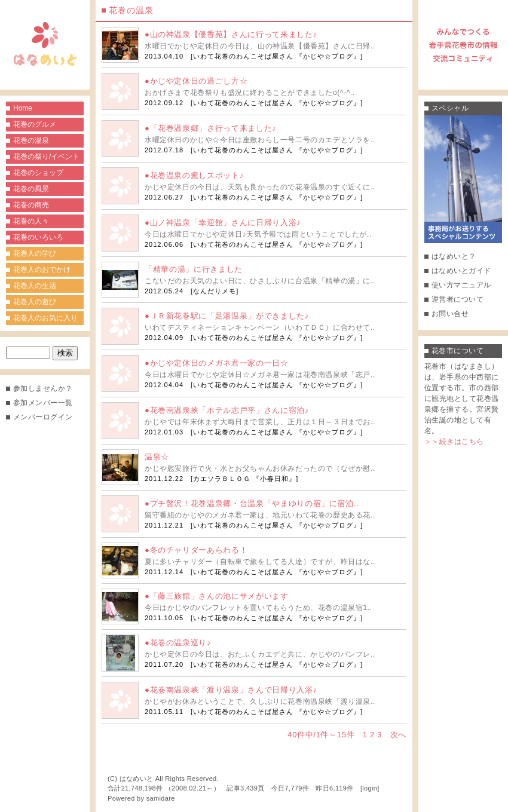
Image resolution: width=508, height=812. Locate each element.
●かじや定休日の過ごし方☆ (196, 81)
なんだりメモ (215, 291)
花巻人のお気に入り (45, 318)
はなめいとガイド (461, 271)
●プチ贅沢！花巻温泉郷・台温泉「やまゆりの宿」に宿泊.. (252, 503)
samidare (161, 798)
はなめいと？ (454, 256)
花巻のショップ (38, 173)
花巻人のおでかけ (42, 269)
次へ (398, 735)
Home (23, 108)
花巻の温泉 (31, 140)
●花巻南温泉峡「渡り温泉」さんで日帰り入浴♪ (231, 690)
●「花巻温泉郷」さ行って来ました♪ (210, 128)
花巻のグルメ (35, 124)
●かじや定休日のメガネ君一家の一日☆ (217, 363)
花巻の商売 (31, 205)
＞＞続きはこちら (454, 442)
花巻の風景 (31, 189)
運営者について (457, 299)
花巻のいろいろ (38, 237)
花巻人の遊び (35, 302)
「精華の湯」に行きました (194, 269)
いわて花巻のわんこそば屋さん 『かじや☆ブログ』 (277, 56)
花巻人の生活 (35, 286)
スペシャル (450, 108)
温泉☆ (157, 457)
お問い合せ (450, 314)
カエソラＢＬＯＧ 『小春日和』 (244, 479)
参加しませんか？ (43, 388)
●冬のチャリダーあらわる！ (196, 550)
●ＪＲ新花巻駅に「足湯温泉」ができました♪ (227, 316)
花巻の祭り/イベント (46, 157)
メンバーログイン (43, 417)
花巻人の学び (35, 253)
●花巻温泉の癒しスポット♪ (194, 175)
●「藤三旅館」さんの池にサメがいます (217, 596)
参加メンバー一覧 (43, 403)
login (370, 788)
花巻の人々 (31, 221)
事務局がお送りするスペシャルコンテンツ (463, 179)
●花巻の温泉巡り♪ (178, 643)
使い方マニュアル (461, 285)
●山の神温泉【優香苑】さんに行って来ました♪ (231, 34)
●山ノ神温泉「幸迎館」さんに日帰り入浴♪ (223, 223)
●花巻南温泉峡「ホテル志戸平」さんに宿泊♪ (227, 410)
